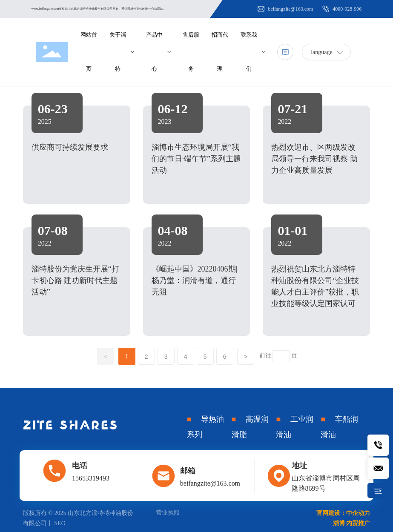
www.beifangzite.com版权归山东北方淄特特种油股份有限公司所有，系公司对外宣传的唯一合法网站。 (99, 9)
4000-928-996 (341, 9)
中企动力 (358, 513)
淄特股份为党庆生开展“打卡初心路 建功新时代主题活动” (75, 280)
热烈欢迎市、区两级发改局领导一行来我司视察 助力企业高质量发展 (314, 159)
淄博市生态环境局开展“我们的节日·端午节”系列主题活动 (196, 159)
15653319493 (91, 478)
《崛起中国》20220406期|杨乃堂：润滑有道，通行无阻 (195, 280)
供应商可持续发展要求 (70, 147)
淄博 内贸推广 (352, 523)
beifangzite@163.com (285, 9)
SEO (60, 523)
